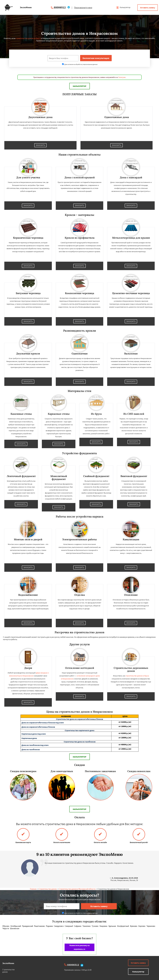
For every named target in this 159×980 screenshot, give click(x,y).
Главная (33, 889)
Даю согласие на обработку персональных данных (80, 64)
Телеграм (122, 77)
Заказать (40, 145)
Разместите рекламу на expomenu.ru (79, 947)
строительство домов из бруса (28, 38)
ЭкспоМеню (8, 963)
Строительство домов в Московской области (77, 889)
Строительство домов (48, 889)
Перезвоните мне (83, 8)
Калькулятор (123, 7)
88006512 (60, 7)
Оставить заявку (148, 8)
